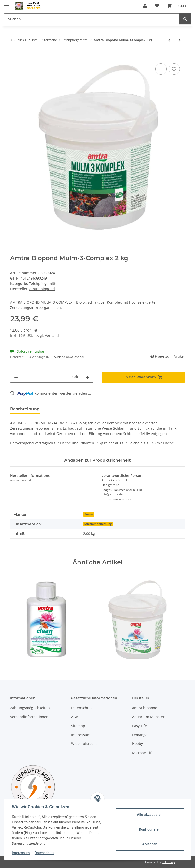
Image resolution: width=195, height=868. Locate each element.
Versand (52, 335)
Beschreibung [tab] (25, 409)
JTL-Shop (169, 862)
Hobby (137, 744)
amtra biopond (145, 708)
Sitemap (78, 726)
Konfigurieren (149, 829)
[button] (145, 6)
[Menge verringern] (16, 377)
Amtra (88, 514)
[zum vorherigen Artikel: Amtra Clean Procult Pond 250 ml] (169, 40)
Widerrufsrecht (84, 744)
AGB (75, 717)
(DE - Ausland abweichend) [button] (65, 357)
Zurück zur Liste (26, 40)
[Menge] (45, 377)
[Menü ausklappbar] (7, 3)
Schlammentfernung (98, 524)
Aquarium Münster (148, 717)
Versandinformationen (29, 717)
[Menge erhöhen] (88, 377)
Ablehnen (149, 844)
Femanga (140, 735)
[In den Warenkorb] (14, 57)
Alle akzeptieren (149, 815)
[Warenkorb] (177, 6)
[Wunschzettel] (157, 6)
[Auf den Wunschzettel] (174, 69)
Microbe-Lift (142, 753)
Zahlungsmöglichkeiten (30, 708)
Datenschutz (45, 853)
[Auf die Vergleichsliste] (161, 69)
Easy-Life (140, 726)
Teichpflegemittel (44, 283)
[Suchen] (92, 19)
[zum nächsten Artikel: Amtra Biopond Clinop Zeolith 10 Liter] (180, 40)
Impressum (21, 853)
